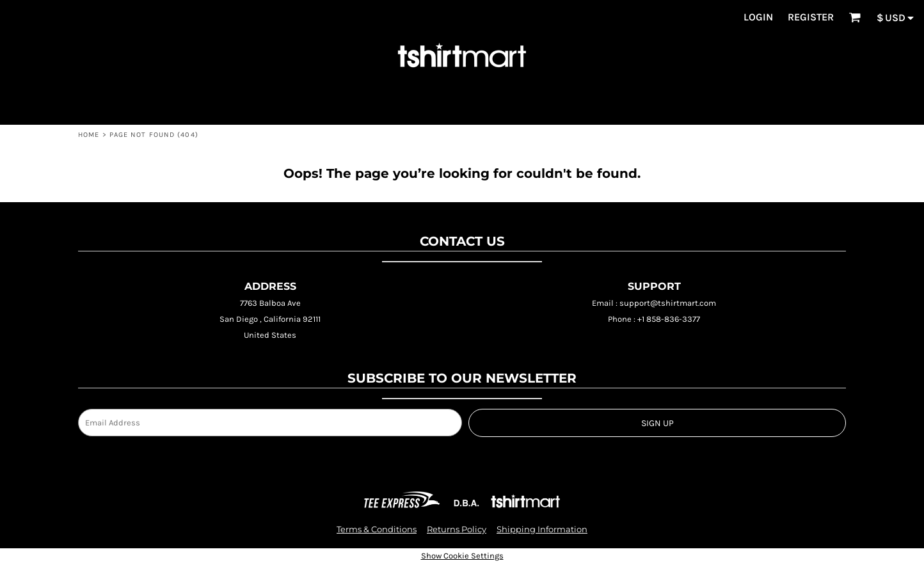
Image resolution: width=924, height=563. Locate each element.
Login (758, 17)
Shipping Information (542, 529)
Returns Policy (457, 529)
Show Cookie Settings (462, 556)
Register (811, 17)
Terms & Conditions (377, 529)
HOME (89, 135)
